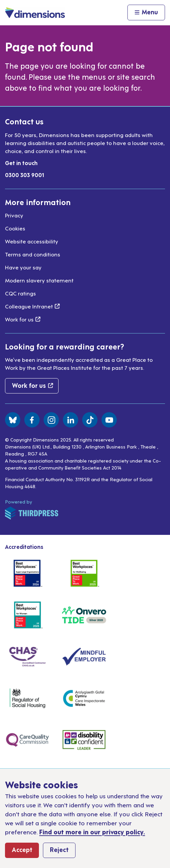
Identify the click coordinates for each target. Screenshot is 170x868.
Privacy (14, 215)
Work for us (23, 319)
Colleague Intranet (32, 306)
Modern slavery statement (39, 280)
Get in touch (21, 163)
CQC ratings (20, 293)
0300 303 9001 (25, 175)
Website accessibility (32, 241)
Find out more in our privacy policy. (92, 831)
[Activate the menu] (146, 13)
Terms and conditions (33, 254)
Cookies (15, 228)
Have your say (23, 267)
